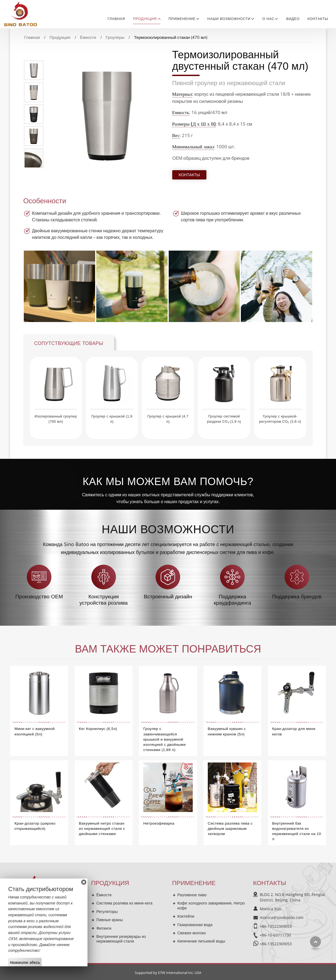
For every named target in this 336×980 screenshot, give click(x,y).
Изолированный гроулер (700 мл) (56, 419)
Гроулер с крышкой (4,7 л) (168, 419)
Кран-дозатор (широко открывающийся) (35, 826)
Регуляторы (107, 911)
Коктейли (186, 916)
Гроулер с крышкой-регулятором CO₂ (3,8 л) (280, 419)
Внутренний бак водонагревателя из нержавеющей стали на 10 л (297, 831)
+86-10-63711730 (275, 935)
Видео (293, 19)
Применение (194, 883)
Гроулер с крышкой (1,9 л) (112, 419)
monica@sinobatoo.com (282, 917)
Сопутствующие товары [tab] (69, 343)
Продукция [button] (145, 19)
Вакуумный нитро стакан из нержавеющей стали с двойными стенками (102, 829)
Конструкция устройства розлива (104, 600)
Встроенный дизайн (168, 597)
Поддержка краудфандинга (233, 600)
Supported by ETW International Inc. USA (168, 973)
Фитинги (104, 928)
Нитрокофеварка (159, 823)
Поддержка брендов (297, 597)
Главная (116, 19)
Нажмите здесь (25, 962)
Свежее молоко (192, 933)
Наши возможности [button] (229, 19)
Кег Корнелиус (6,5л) (98, 729)
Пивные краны (109, 920)
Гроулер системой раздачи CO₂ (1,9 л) (224, 419)
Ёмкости (88, 37)
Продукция (60, 37)
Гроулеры (115, 37)
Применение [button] (182, 19)
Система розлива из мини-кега (124, 903)
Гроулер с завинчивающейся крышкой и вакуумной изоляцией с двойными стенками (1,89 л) (164, 739)
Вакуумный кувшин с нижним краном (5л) (227, 731)
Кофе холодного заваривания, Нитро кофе (211, 905)
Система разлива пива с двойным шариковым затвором (230, 829)
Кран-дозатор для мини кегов (294, 731)
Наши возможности (168, 529)
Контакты (318, 19)
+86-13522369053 (276, 926)
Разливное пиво (192, 895)
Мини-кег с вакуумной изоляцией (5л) (35, 731)
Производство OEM (39, 597)
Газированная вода (195, 925)
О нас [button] (268, 19)
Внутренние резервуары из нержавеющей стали (121, 939)
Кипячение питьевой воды (201, 941)
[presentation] (17, 395)
